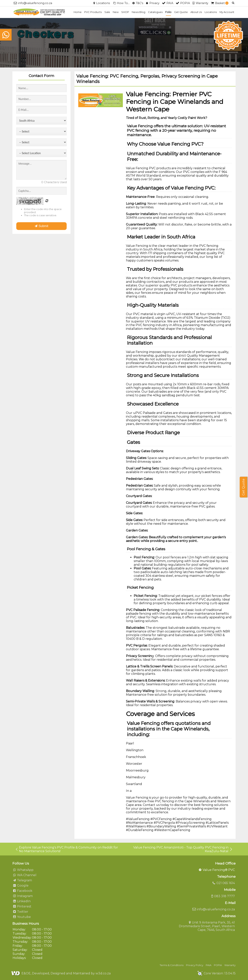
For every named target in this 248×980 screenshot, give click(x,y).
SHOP (125, 12)
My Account (227, 12)
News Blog (139, 12)
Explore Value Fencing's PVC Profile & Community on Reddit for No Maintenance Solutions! (67, 849)
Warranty (230, 965)
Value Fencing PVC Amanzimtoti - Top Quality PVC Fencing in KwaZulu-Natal (183, 849)
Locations (211, 12)
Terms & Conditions (172, 965)
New (116, 12)
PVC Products (93, 12)
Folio (168, 12)
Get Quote (181, 12)
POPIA (218, 965)
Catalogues (155, 12)
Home (78, 12)
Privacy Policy (195, 965)
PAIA (209, 965)
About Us (196, 12)
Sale (107, 12)
